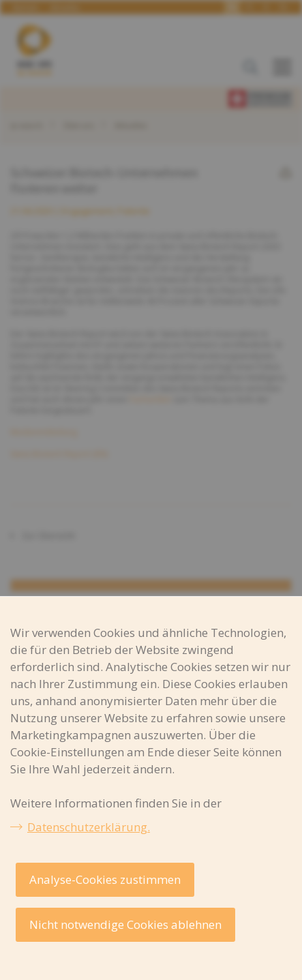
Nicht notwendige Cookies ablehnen (125, 924)
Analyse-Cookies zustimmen (105, 879)
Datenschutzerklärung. (89, 827)
